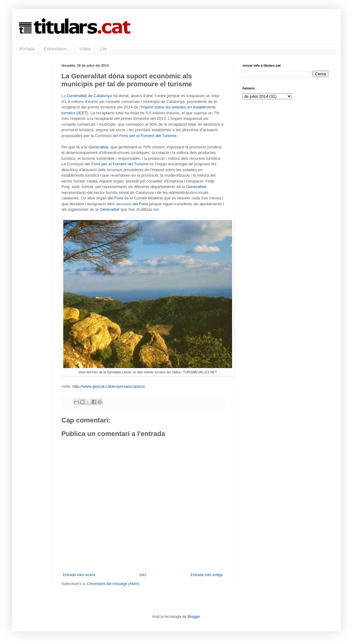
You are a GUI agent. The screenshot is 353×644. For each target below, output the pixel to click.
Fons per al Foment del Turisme (148, 136)
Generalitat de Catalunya (89, 96)
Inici (143, 575)
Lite (103, 49)
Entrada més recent (79, 575)
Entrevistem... (57, 49)
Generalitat (98, 147)
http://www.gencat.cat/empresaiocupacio (109, 386)
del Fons (116, 198)
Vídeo (85, 49)
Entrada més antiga (207, 575)
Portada (27, 49)
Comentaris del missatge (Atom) (113, 584)
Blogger (194, 617)
